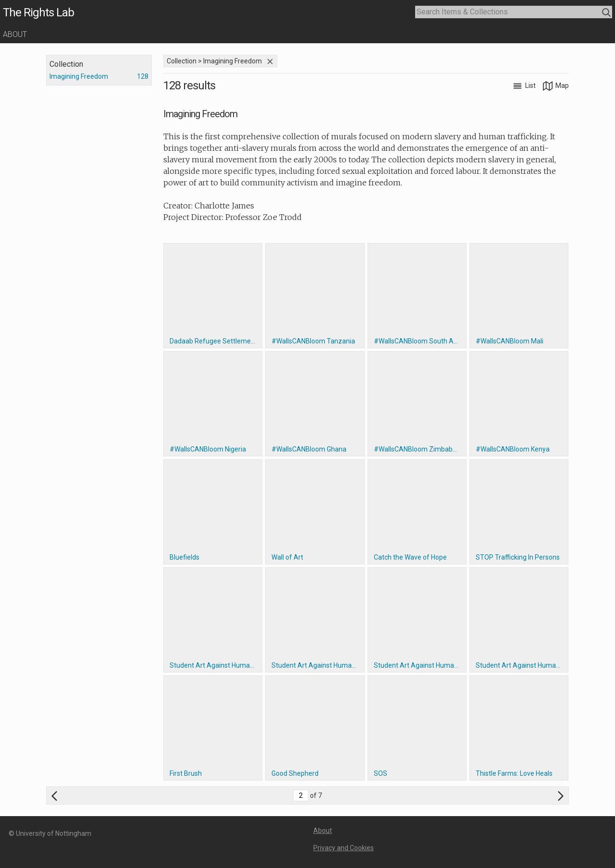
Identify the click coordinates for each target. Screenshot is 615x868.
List (525, 86)
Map (556, 86)
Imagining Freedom (79, 76)
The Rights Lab (38, 12)
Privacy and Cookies (344, 848)
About (15, 34)
